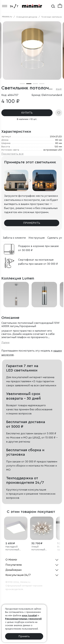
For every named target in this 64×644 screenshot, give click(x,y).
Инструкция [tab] (37, 238)
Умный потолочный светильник (38, 548)
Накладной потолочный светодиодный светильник (14, 548)
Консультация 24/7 (18, 575)
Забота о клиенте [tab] (14, 238)
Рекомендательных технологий (23, 619)
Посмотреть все (12, 154)
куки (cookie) (30, 615)
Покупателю (14, 565)
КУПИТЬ (27, 113)
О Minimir (11, 560)
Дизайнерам (13, 570)
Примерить (32, 223)
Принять (24, 636)
